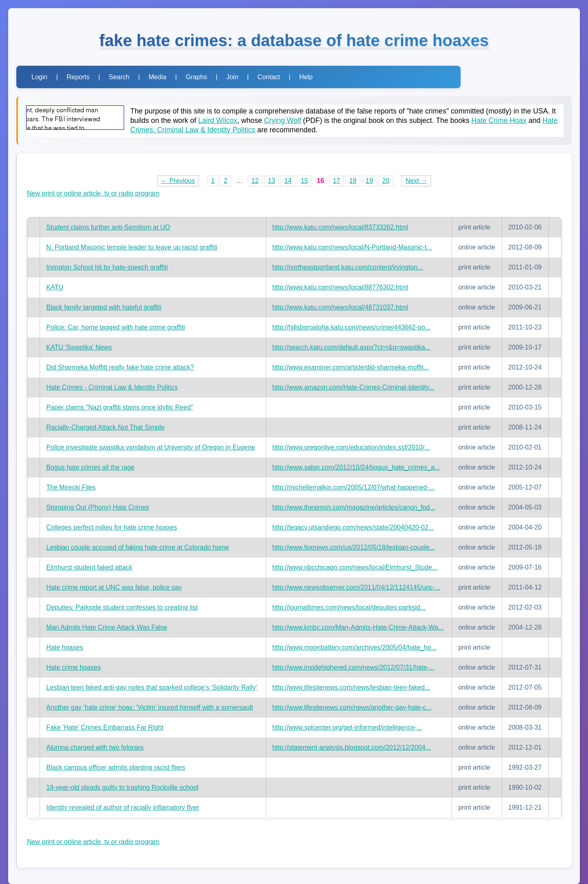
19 (370, 181)
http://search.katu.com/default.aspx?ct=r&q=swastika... (352, 347)
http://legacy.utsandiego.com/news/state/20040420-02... (353, 527)
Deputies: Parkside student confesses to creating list (122, 607)
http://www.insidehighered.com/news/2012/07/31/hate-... (354, 667)
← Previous (178, 181)
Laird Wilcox (218, 120)
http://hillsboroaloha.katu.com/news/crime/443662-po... (352, 327)
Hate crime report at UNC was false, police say (114, 587)
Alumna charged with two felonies (95, 747)
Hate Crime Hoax (499, 120)
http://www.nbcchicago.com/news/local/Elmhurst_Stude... (355, 567)
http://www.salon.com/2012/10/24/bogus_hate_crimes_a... (356, 467)
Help (306, 77)
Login (39, 77)
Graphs (196, 77)
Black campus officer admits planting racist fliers (116, 767)
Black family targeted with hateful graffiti (104, 307)
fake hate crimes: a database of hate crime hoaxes (294, 40)
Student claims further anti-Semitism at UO (108, 227)
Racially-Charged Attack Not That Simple (105, 427)
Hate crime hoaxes (73, 667)
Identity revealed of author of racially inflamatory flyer (122, 807)
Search (119, 77)
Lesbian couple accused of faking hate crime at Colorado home (137, 547)
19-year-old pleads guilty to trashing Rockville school (122, 787)
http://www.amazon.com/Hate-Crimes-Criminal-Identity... (353, 387)
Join (232, 77)
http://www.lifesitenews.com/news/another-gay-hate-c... (352, 707)
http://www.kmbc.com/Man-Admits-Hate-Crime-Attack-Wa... (358, 627)
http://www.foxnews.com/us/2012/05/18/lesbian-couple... (354, 547)
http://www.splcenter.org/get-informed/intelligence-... (347, 727)
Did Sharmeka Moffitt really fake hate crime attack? (120, 367)
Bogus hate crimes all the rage (90, 467)
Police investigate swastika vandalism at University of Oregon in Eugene (150, 447)
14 (288, 181)
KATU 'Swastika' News (79, 347)
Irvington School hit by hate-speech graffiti (107, 267)
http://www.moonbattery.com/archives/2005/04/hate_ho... (355, 647)
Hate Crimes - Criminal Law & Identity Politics (112, 387)
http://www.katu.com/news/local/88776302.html (340, 287)
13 (272, 181)
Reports (78, 77)
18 (353, 181)
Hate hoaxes (65, 647)
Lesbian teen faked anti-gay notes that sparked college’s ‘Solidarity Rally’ (151, 687)
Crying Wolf (283, 120)
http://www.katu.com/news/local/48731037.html (340, 307)
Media (158, 77)
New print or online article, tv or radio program (93, 193)
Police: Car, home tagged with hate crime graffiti (115, 327)
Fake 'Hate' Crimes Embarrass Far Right (105, 727)
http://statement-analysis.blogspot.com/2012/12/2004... (352, 747)
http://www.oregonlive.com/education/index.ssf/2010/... (351, 447)
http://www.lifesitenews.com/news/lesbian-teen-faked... (351, 687)
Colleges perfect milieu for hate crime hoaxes (111, 527)
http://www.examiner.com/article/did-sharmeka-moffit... (351, 367)
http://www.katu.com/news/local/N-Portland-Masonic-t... (352, 247)
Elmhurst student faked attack (89, 567)
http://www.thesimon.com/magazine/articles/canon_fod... (354, 507)
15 (305, 181)
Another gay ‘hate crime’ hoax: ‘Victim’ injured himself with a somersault (149, 707)
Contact (269, 77)
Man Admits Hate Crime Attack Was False (107, 627)
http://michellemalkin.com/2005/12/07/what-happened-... (354, 487)
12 (255, 181)
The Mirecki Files (71, 487)
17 (336, 181)
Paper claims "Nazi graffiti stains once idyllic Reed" (120, 407)
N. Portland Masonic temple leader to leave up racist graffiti (132, 247)
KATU (55, 287)
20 (386, 181)
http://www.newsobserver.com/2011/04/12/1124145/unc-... (356, 587)
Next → (416, 181)
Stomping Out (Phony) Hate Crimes (98, 507)
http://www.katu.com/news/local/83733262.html (340, 227)
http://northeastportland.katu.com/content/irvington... (348, 267)
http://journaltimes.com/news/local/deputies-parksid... (349, 607)
